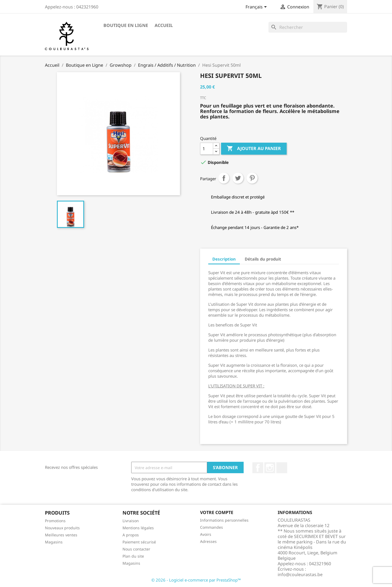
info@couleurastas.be (300, 574)
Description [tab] (224, 259)
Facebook (258, 468)
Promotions (55, 521)
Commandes (212, 527)
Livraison (131, 521)
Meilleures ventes (61, 535)
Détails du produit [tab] (263, 259)
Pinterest (252, 178)
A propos (131, 535)
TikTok (282, 468)
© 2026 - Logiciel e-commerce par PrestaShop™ (196, 580)
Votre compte (217, 512)
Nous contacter (136, 549)
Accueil (164, 25)
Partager (224, 178)
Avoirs (206, 534)
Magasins (54, 542)
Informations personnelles (224, 520)
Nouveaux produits (62, 528)
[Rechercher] (308, 27)
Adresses (208, 541)
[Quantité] (207, 149)
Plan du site (133, 556)
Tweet (238, 178)
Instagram (270, 468)
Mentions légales (138, 528)
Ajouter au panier (254, 149)
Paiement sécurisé (139, 542)
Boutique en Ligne (126, 25)
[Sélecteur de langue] (257, 7)
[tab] (290, 256)
